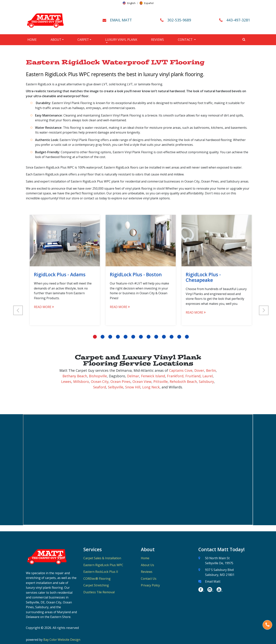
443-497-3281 (238, 20)
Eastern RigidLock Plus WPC (103, 565)
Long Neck (151, 387)
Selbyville (116, 387)
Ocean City (100, 382)
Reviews (157, 40)
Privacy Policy (150, 585)
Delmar (133, 376)
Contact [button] (186, 40)
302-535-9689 (179, 20)
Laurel (208, 376)
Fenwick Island (153, 376)
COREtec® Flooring (97, 579)
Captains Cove (181, 370)
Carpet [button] (83, 40)
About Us (147, 565)
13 (187, 337)
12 (179, 337)
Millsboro (81, 382)
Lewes (66, 382)
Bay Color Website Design (62, 640)
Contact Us (149, 579)
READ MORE (44, 307)
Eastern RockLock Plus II (101, 572)
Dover (199, 370)
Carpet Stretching (96, 585)
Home (32, 40)
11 (172, 337)
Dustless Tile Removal (99, 592)
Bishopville (98, 376)
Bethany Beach (75, 376)
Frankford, (176, 376)
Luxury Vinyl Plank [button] (121, 40)
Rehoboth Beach (183, 382)
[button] (129, 3)
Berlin (211, 370)
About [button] (56, 40)
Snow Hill (133, 387)
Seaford (100, 387)
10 (164, 337)
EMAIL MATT (121, 20)
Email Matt (213, 581)
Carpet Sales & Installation (102, 558)
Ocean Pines (120, 382)
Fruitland (193, 376)
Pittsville (161, 382)
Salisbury (206, 382)
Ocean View (142, 382)
